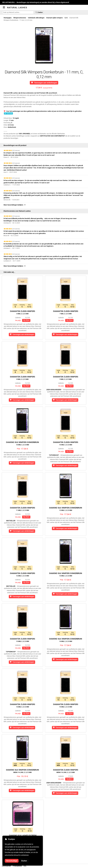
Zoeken (39, 12)
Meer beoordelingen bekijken (15, 205)
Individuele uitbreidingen (36, 18)
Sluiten (24, 861)
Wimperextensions (20, 18)
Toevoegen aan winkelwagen (44, 83)
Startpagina (8, 18)
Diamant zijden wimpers (55, 18)
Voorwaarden (6, 866)
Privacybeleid (17, 866)
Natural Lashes (17, 8)
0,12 (66, 18)
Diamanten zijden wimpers (23, 312)
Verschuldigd (12, 861)
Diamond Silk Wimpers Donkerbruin (23, 443)
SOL (25, 866)
